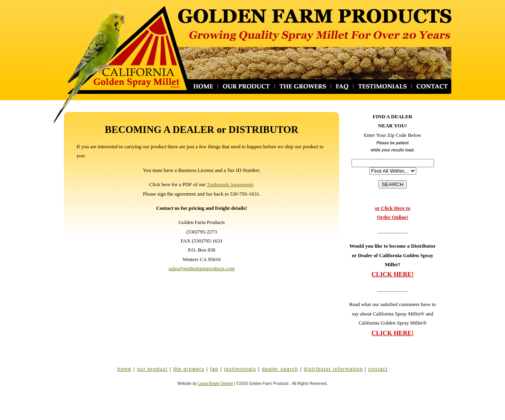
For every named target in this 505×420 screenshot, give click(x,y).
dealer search (280, 369)
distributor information (333, 369)
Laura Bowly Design (216, 384)
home (124, 369)
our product (152, 369)
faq (214, 369)
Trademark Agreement (230, 184)
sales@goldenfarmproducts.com (202, 268)
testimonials (240, 369)
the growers (189, 369)
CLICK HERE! (392, 274)
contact (378, 369)
